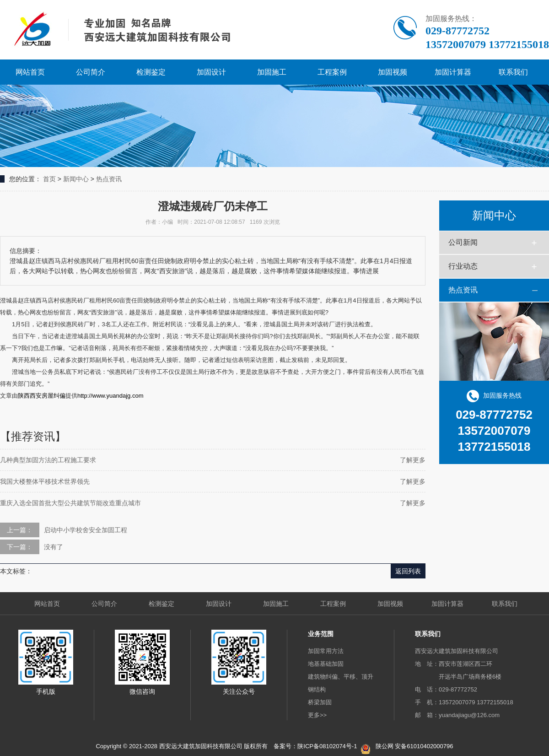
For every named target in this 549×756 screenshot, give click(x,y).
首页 (49, 179)
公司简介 (91, 72)
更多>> (317, 715)
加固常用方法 (326, 651)
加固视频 (393, 72)
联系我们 (513, 72)
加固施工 (272, 72)
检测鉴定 (151, 72)
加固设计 (211, 72)
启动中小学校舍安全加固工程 (86, 530)
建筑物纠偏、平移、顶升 (341, 677)
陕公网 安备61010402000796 (414, 746)
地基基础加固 (326, 664)
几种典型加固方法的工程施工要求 (48, 460)
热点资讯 (109, 179)
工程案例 (332, 72)
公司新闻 (463, 242)
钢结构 (317, 689)
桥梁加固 (320, 702)
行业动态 (463, 266)
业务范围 (321, 634)
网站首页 (30, 72)
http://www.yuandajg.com (110, 396)
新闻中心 (76, 179)
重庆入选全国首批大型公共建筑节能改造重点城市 (70, 503)
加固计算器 (453, 72)
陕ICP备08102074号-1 (327, 746)
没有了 (54, 547)
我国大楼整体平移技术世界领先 (45, 481)
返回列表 (408, 571)
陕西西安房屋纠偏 (42, 396)
